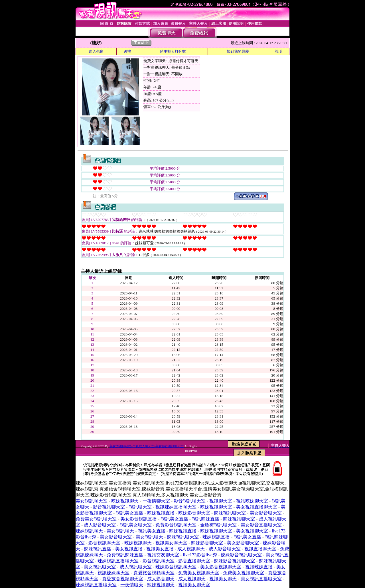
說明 (279, 51)
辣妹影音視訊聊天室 (241, 555)
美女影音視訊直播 (139, 519)
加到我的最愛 (238, 51)
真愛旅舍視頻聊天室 (154, 573)
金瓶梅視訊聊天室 (218, 525)
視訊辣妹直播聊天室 (176, 507)
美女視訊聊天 (120, 531)
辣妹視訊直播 (161, 513)
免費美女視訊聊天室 (96, 519)
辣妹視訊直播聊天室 (118, 561)
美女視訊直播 (129, 549)
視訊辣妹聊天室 (252, 501)
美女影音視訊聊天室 (221, 567)
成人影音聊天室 (100, 525)
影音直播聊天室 (194, 561)
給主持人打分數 (173, 51)
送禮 (127, 51)
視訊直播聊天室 (260, 549)
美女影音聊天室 (266, 513)
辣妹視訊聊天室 (216, 507)
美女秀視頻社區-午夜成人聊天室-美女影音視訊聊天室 (147, 446)
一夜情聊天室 (156, 501)
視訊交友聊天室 (163, 555)
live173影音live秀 (200, 555)
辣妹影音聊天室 (194, 513)
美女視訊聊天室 (92, 501)
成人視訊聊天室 (136, 567)
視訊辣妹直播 (206, 519)
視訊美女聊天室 (136, 525)
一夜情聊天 (132, 585)
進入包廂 (96, 51)
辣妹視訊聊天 (125, 501)
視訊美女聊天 (223, 579)
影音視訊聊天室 (190, 501)
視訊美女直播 (129, 513)
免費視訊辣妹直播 (125, 555)
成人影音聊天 (161, 579)
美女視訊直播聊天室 (257, 507)
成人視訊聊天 (191, 549)
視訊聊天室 (221, 501)
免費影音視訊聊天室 (176, 525)
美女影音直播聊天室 (261, 525)
